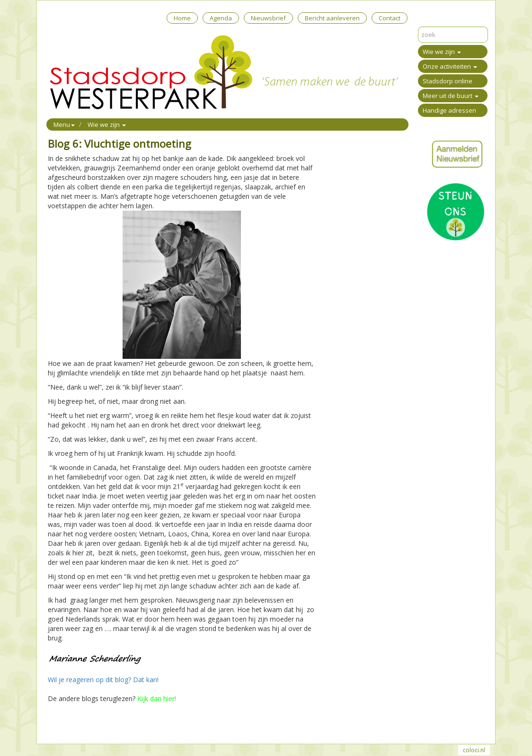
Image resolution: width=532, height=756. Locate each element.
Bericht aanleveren (332, 18)
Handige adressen (449, 110)
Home (182, 18)
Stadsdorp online (448, 81)
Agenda (221, 18)
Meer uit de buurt (451, 96)
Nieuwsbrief (268, 18)
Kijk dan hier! (157, 698)
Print (55, 725)
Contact (390, 18)
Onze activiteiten (450, 66)
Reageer (95, 725)
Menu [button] (64, 125)
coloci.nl (474, 750)
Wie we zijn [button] (107, 125)
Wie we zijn (442, 52)
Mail (72, 725)
